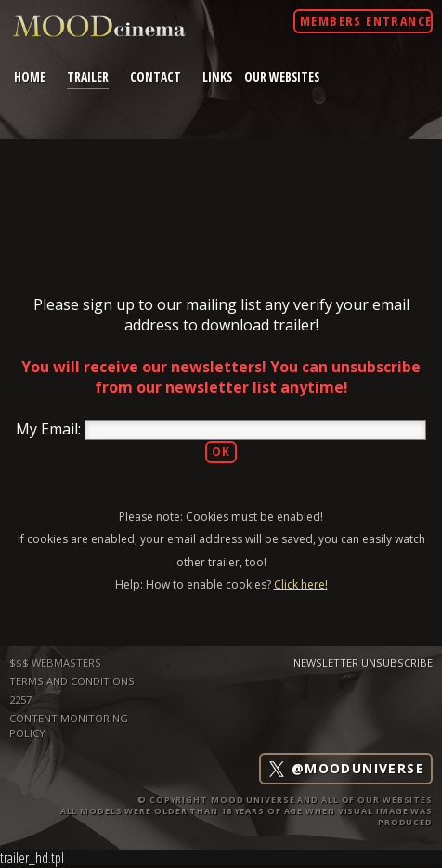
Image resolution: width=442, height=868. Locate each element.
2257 (20, 700)
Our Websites (282, 77)
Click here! (301, 584)
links (217, 77)
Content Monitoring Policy (69, 726)
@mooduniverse (346, 769)
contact (156, 77)
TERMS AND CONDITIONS (72, 681)
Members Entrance (366, 21)
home (30, 77)
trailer (88, 76)
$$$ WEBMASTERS (55, 662)
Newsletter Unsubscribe (363, 662)
